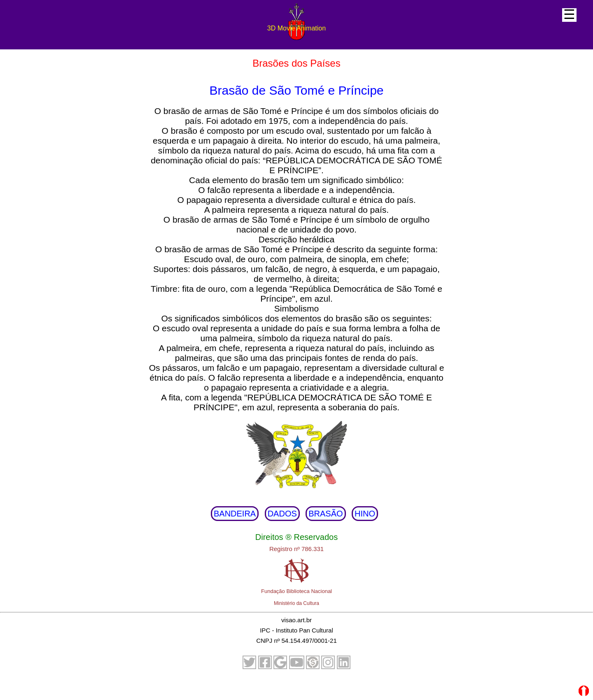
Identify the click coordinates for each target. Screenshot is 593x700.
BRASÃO (326, 514)
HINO (365, 514)
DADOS (282, 514)
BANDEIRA (235, 514)
